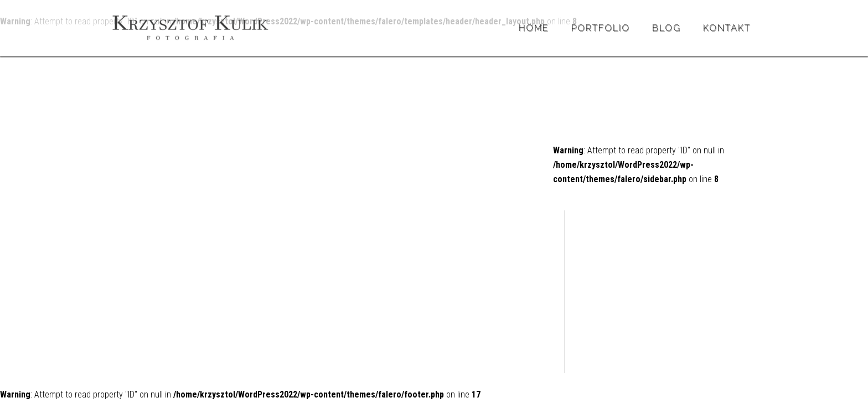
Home (534, 28)
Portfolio (601, 28)
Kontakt (727, 28)
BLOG (666, 28)
